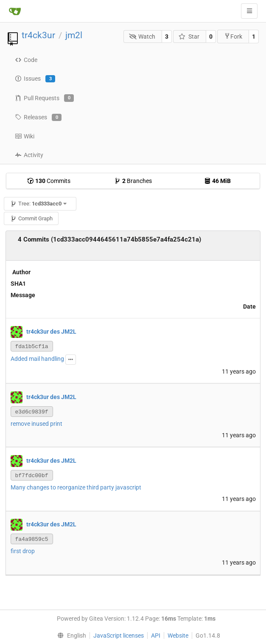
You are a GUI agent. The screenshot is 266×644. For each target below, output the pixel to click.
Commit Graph (31, 218)
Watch (142, 37)
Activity (29, 155)
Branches (133, 181)
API (156, 636)
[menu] (70, 636)
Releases (38, 118)
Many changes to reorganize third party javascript (76, 487)
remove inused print (36, 424)
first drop (23, 551)
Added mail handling (37, 359)
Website (178, 636)
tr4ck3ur (38, 35)
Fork (233, 36)
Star (189, 37)
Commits (49, 181)
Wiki (25, 136)
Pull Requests (44, 98)
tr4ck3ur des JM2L (51, 331)
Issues (35, 79)
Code (26, 60)
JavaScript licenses (119, 636)
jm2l (74, 35)
